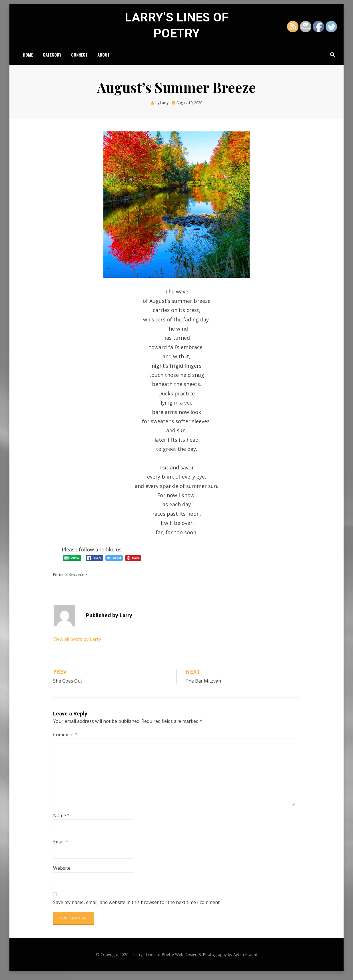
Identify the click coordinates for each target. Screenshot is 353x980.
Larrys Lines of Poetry (154, 959)
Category (52, 59)
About (104, 59)
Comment (65, 739)
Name (61, 820)
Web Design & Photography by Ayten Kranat (216, 959)
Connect (79, 59)
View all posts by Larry (77, 644)
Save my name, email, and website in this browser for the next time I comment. (137, 907)
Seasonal (76, 580)
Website (62, 873)
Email (61, 847)
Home (28, 59)
